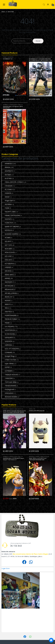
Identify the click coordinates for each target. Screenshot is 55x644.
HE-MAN (6, 238)
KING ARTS (7, 260)
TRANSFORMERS (9, 386)
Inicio (3, 12)
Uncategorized (8, 389)
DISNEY (6, 197)
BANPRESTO (7, 171)
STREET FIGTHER (9, 360)
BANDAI (11, 105)
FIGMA (5, 208)
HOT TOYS (32, 57)
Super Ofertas (8, 364)
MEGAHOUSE (8, 289)
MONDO (6, 301)
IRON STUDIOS (8, 252)
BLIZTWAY (7, 178)
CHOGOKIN (7, 186)
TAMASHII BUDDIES (10, 375)
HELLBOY (6, 241)
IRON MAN (38, 57)
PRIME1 (5, 57)
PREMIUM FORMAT (10, 319)
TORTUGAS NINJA (9, 382)
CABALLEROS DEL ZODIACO (13, 182)
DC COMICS (7, 189)
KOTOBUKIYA (8, 264)
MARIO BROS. (8, 275)
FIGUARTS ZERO (9, 212)
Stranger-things (8, 356)
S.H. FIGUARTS (8, 326)
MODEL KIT (7, 297)
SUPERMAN (7, 371)
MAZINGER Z (8, 282)
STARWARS (7, 352)
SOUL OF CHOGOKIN (10, 349)
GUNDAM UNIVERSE (10, 234)
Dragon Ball (17, 105)
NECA (5, 308)
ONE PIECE (7, 312)
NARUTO (6, 304)
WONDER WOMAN (9, 397)
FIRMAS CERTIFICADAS (11, 215)
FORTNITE (7, 219)
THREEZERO (7, 378)
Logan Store (5, 568)
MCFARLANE (7, 286)
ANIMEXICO (6, 105)
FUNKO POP (7, 223)
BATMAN (6, 175)
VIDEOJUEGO (8, 393)
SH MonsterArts (8, 334)
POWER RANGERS (9, 315)
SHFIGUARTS (8, 338)
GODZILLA (7, 230)
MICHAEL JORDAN (9, 293)
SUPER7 (6, 367)
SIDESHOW (10, 57)
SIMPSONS (7, 345)
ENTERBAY (7, 204)
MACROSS (7, 271)
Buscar (38, 41)
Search (44, 4)
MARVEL (43, 57)
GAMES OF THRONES (10, 227)
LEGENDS (6, 267)
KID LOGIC (7, 256)
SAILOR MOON (8, 330)
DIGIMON (6, 193)
